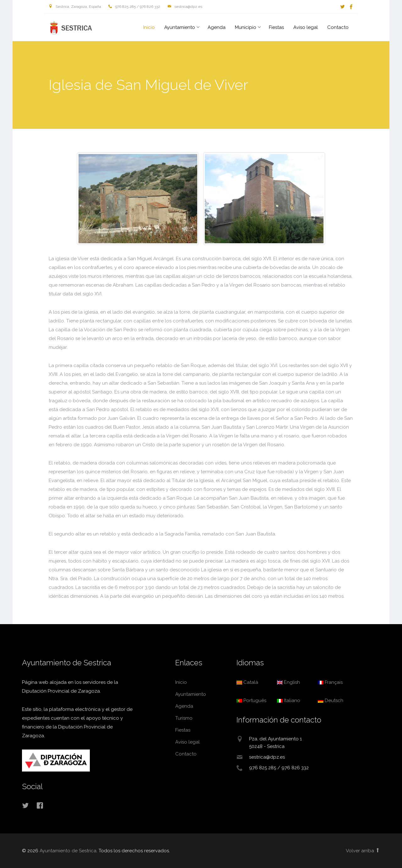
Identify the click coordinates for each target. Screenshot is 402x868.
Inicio (149, 27)
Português (251, 700)
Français (330, 682)
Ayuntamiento (180, 27)
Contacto (338, 27)
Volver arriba (363, 851)
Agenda (217, 27)
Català (247, 682)
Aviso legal (306, 27)
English (288, 682)
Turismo (184, 718)
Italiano (289, 700)
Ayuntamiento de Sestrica (69, 28)
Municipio (246, 27)
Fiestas (276, 27)
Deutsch (331, 700)
